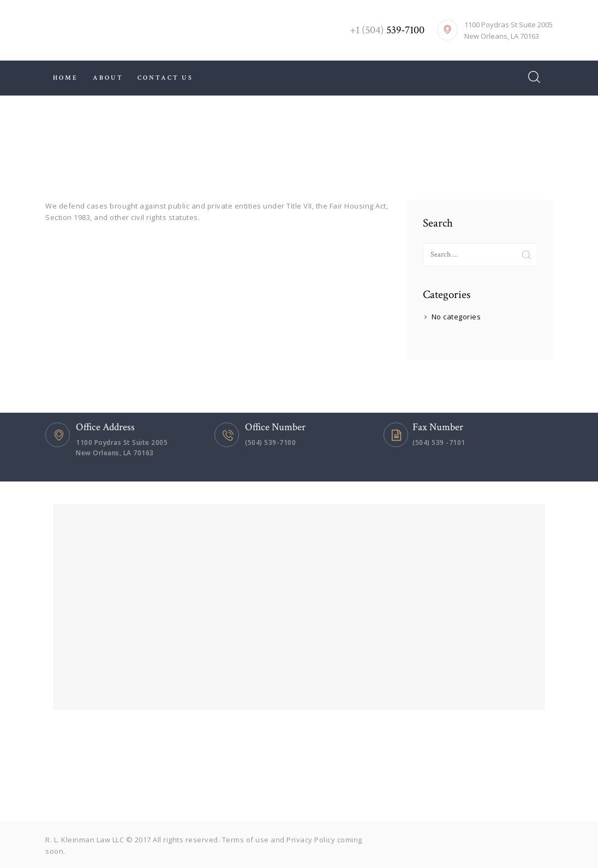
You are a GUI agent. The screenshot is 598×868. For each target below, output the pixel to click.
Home (222, 145)
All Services (270, 145)
